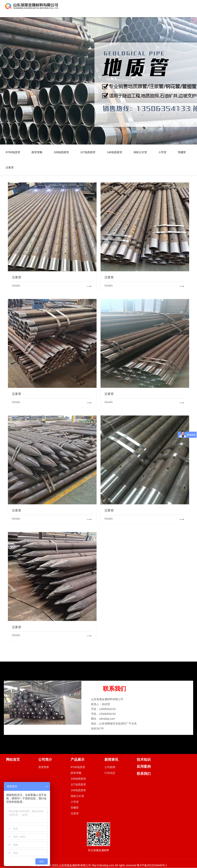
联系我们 (144, 774)
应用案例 (144, 767)
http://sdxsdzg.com (103, 865)
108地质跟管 (62, 152)
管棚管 (183, 152)
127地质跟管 (89, 152)
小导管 (164, 152)
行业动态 (110, 773)
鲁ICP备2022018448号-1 (152, 865)
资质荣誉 (44, 767)
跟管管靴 (37, 152)
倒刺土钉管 (141, 152)
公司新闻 (110, 767)
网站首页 (13, 760)
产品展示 (78, 760)
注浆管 (10, 168)
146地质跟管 (115, 152)
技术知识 (144, 760)
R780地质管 (13, 152)
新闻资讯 (111, 760)
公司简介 (45, 760)
